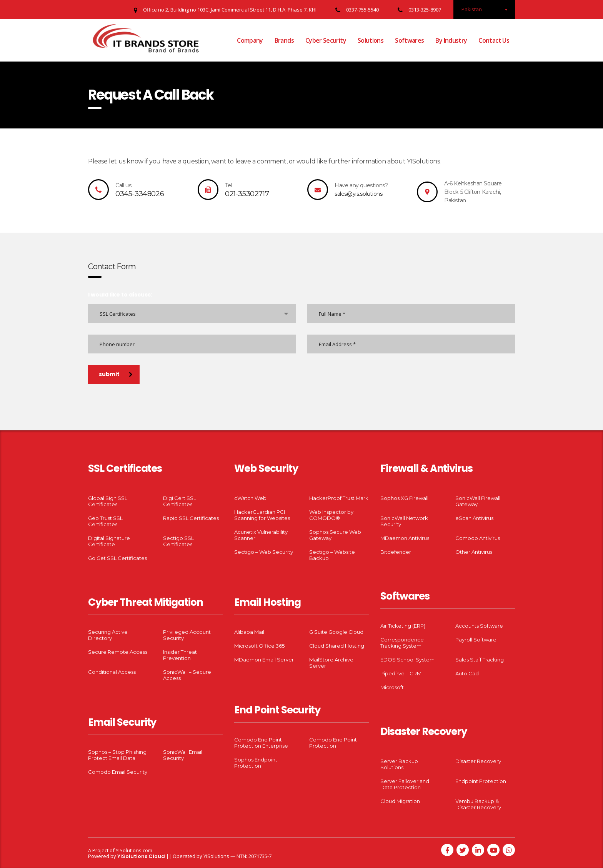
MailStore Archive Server (331, 663)
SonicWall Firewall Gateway (478, 501)
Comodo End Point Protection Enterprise (261, 743)
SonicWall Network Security (404, 521)
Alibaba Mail (249, 632)
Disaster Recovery (478, 761)
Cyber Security (326, 40)
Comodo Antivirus (478, 538)
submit (116, 374)
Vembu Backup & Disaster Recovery (478, 804)
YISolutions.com (134, 850)
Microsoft (392, 687)
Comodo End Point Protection (333, 743)
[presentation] (147, 403)
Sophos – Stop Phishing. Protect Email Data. (118, 755)
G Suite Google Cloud (336, 632)
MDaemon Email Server (264, 660)
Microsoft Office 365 (259, 646)
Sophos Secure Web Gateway (335, 535)
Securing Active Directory (108, 635)
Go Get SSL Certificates (117, 558)
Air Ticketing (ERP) (403, 626)
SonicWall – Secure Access (187, 675)
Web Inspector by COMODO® (331, 515)
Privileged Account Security (187, 635)
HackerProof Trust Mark (339, 498)
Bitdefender (396, 552)
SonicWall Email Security (183, 755)
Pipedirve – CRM (401, 673)
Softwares (409, 40)
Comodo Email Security (118, 772)
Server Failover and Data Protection (405, 784)
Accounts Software (479, 626)
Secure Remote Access (118, 652)
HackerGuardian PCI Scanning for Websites (262, 515)
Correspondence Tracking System (402, 643)
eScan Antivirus (474, 518)
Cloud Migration (400, 801)
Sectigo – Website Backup (332, 555)
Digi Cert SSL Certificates (180, 501)
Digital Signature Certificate (109, 541)
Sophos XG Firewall (404, 498)
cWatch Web (250, 498)
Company (250, 40)
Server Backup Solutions (399, 764)
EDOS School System (407, 660)
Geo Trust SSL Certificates (105, 521)
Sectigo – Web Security (264, 552)
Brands (284, 40)
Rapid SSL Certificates (191, 518)
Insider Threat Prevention (180, 655)
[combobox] (192, 314)
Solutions (371, 40)
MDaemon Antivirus (405, 538)
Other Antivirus (474, 552)
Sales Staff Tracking (480, 660)
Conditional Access (112, 672)
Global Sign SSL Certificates (108, 501)
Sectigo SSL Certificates (178, 541)
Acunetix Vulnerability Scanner (261, 535)
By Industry (451, 40)
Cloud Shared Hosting (337, 646)
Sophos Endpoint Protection (256, 763)
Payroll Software (476, 640)
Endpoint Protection (481, 781)
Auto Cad (467, 673)
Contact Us (494, 40)
